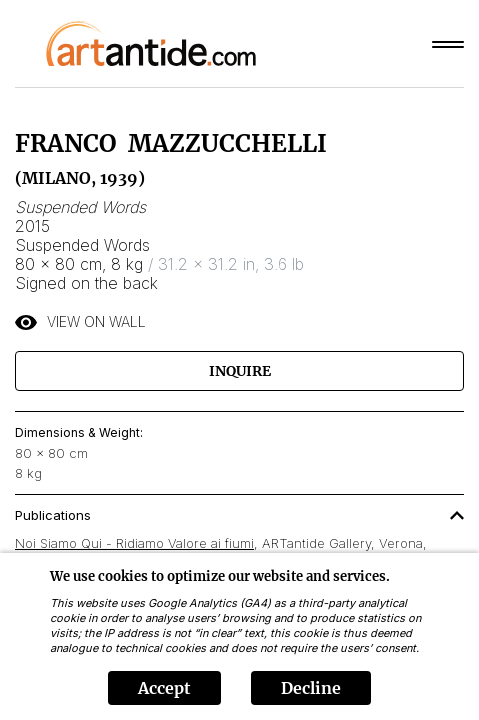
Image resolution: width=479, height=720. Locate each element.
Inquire (240, 371)
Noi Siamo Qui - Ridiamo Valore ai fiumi (134, 543)
